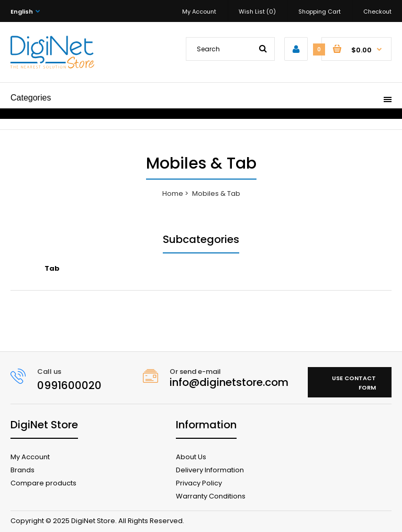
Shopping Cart (320, 12)
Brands (23, 470)
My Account (199, 12)
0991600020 (69, 385)
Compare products (43, 483)
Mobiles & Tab (216, 193)
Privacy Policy (199, 483)
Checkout (377, 12)
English (22, 12)
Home (173, 193)
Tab (52, 268)
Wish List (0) (257, 12)
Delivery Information (210, 470)
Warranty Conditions (211, 496)
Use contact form (354, 383)
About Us (191, 457)
